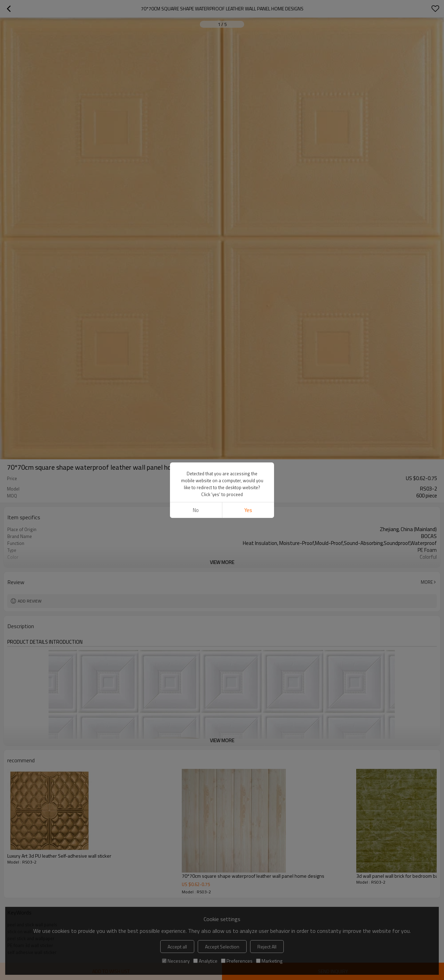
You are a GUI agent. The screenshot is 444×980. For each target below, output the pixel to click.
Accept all (177, 947)
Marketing (269, 961)
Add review (30, 601)
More (427, 582)
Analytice (205, 961)
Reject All (267, 947)
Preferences (237, 961)
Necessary (176, 961)
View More (222, 562)
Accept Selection (222, 947)
